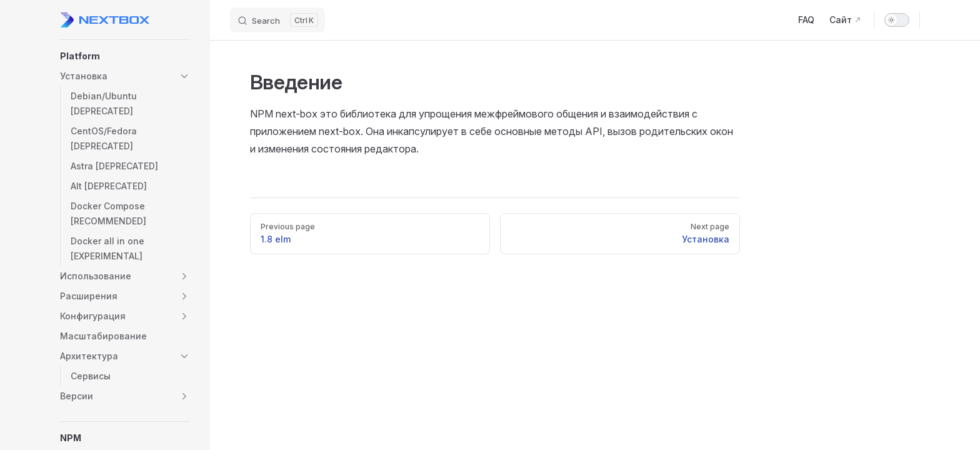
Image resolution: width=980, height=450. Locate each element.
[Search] (277, 20)
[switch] (897, 20)
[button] (125, 56)
